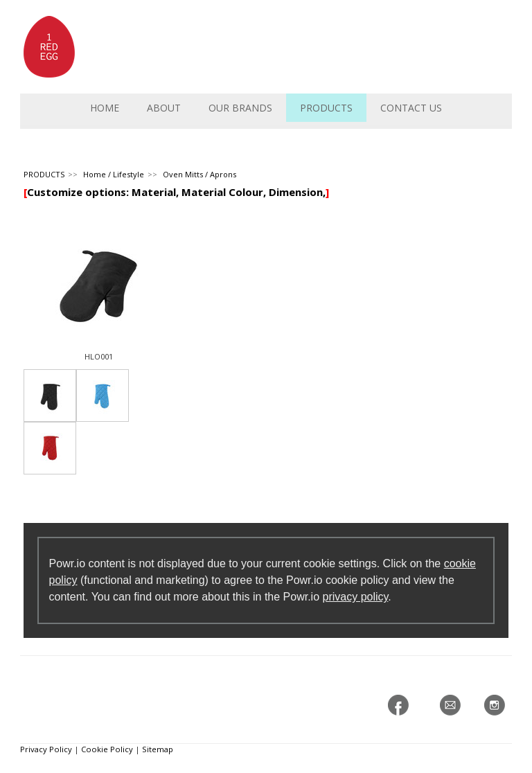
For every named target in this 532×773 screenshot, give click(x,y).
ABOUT (164, 108)
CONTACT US (411, 108)
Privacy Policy (46, 749)
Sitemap (158, 749)
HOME (105, 108)
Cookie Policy (107, 749)
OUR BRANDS (240, 108)
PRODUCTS (326, 108)
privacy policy (356, 597)
